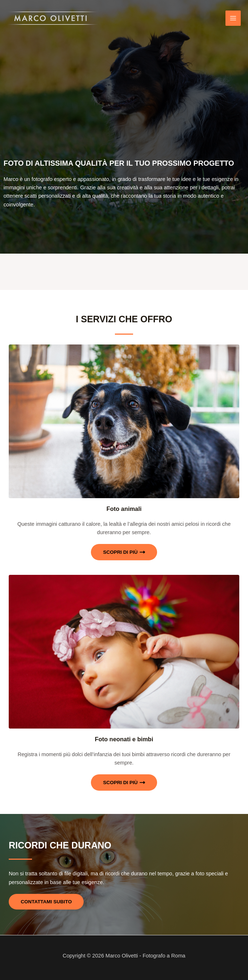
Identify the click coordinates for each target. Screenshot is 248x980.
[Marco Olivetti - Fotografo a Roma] (53, 18)
